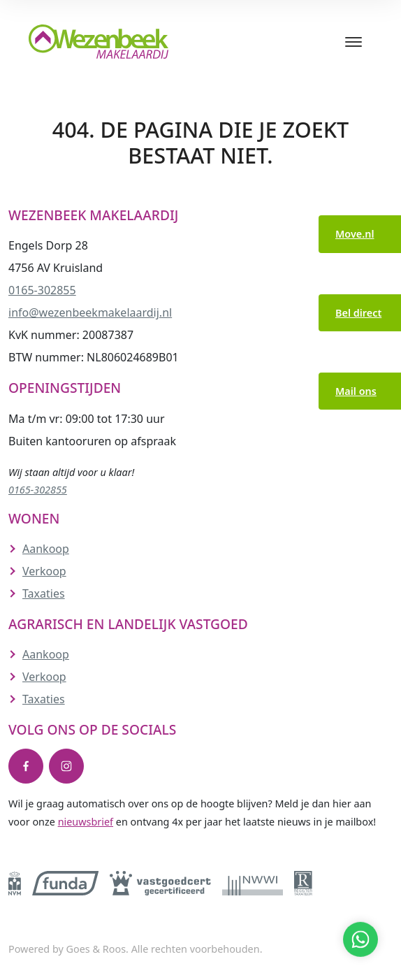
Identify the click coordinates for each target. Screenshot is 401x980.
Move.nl (355, 234)
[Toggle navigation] (353, 42)
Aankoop (46, 549)
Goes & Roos (96, 949)
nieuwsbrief (86, 822)
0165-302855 (42, 290)
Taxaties (44, 593)
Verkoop (44, 571)
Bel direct (358, 313)
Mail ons (356, 391)
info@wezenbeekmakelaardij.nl (90, 312)
